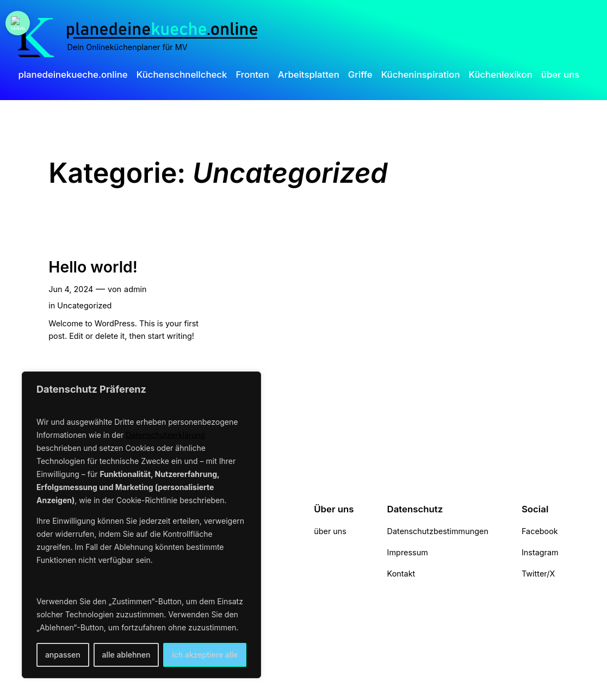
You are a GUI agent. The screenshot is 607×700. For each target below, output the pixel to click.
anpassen (63, 655)
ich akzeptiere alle (205, 655)
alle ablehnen (126, 655)
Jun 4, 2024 (71, 289)
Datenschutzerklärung (165, 435)
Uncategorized (84, 305)
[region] (141, 525)
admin (135, 289)
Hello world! (93, 267)
